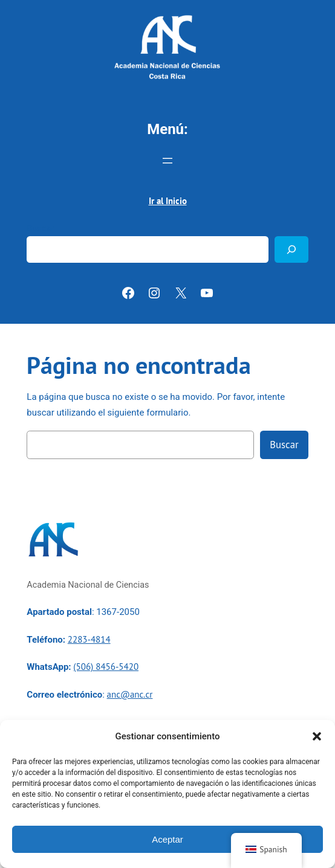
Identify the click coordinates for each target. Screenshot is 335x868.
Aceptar (167, 839)
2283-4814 (89, 639)
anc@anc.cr (130, 694)
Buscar (40, 229)
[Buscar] (291, 249)
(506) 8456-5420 (106, 667)
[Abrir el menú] (167, 161)
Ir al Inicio (168, 201)
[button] (317, 736)
